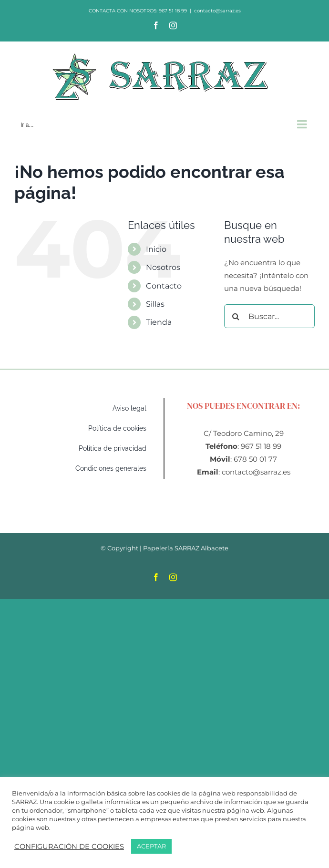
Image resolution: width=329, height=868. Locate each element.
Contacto (164, 286)
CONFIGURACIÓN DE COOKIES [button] (69, 847)
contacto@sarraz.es (217, 11)
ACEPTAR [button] (151, 846)
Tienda (159, 322)
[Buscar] (236, 316)
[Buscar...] (269, 316)
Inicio (156, 249)
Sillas (155, 304)
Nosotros (163, 267)
